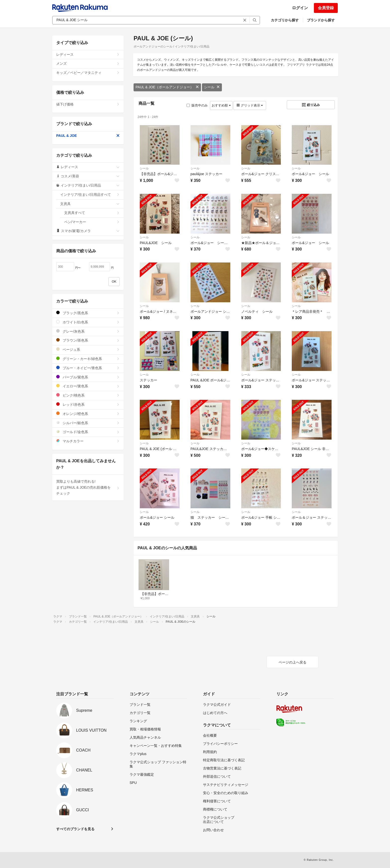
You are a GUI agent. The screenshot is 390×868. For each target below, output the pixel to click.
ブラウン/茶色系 (88, 340)
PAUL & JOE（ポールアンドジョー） (167, 87)
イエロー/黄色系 (88, 386)
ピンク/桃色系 (88, 395)
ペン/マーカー (92, 222)
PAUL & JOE (88, 136)
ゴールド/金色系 (88, 432)
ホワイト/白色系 (88, 322)
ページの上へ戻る (292, 662)
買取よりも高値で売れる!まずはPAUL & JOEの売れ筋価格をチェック (88, 487)
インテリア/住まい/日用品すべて (90, 195)
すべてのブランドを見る (75, 829)
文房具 (90, 204)
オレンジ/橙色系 (88, 414)
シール (212, 87)
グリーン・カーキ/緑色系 (88, 359)
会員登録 (326, 8)
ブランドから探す (321, 20)
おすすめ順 (221, 105)
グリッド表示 (250, 105)
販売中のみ (197, 105)
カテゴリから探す (285, 20)
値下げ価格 (88, 104)
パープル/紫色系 (88, 377)
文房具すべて (92, 213)
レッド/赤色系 (88, 404)
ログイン (300, 8)
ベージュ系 (88, 349)
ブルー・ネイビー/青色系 (88, 368)
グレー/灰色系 (88, 331)
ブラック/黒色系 (88, 313)
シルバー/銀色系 (88, 423)
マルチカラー (88, 441)
